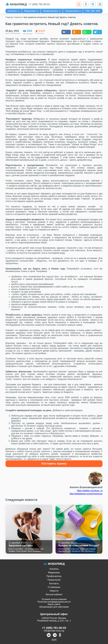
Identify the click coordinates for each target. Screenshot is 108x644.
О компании (54, 587)
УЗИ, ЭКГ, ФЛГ (93, 11)
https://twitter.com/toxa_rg (90, 491)
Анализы (12, 11)
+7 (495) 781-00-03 (39, 4)
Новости (54, 591)
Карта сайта (54, 604)
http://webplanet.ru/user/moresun (86, 494)
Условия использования (54, 599)
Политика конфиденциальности (54, 602)
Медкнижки (30, 11)
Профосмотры (50, 11)
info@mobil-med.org (54, 631)
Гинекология (72, 11)
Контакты (54, 583)
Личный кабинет (54, 594)
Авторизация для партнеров (54, 607)
